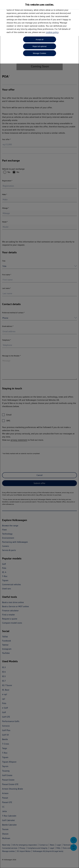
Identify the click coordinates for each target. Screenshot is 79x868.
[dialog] (39, 434)
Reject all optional (39, 46)
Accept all (40, 40)
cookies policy (52, 32)
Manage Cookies (39, 53)
